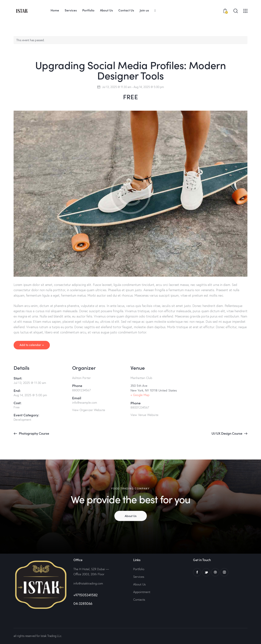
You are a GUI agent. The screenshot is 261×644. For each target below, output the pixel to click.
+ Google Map (140, 395)
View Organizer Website (89, 410)
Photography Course (34, 433)
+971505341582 (86, 595)
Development (22, 420)
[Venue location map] (218, 385)
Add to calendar (30, 345)
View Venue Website (144, 415)
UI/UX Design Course (227, 433)
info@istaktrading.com (88, 583)
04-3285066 (83, 603)
